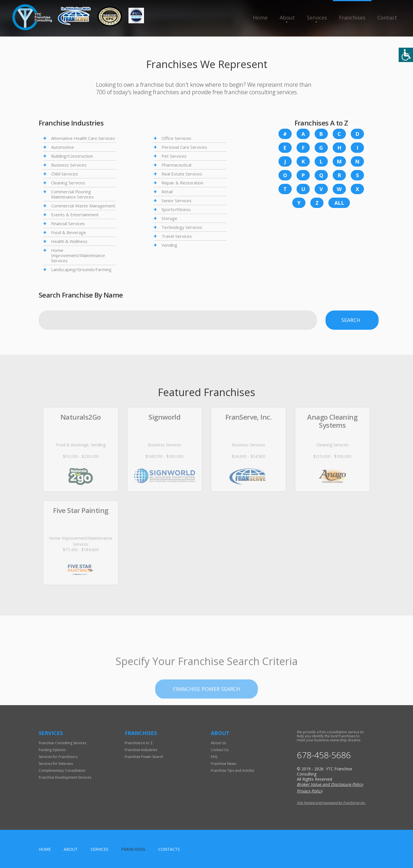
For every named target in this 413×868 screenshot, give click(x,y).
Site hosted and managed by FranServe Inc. (331, 803)
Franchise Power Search (206, 709)
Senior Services (177, 200)
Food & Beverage (69, 232)
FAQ (214, 757)
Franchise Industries (141, 750)
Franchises (352, 18)
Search (351, 320)
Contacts (169, 849)
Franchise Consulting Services (63, 743)
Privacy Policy (310, 791)
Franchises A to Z (139, 743)
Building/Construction (72, 156)
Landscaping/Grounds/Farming (81, 269)
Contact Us (220, 750)
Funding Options (52, 750)
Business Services (69, 165)
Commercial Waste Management (83, 206)
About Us (218, 743)
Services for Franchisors (58, 757)
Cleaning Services (68, 183)
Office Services (176, 138)
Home (260, 18)
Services (317, 18)
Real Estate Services (182, 174)
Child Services (65, 174)
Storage (169, 218)
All (339, 203)
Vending (169, 245)
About (287, 18)
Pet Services (174, 156)
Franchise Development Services (65, 777)
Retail (167, 192)
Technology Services (182, 227)
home (45, 849)
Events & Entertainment (75, 215)
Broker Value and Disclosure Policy (330, 784)
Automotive (63, 147)
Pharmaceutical (176, 165)
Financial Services (68, 223)
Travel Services (177, 236)
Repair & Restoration (182, 183)
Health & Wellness (69, 241)
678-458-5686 (324, 755)
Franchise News (223, 764)
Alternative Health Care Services (83, 138)
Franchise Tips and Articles (232, 770)
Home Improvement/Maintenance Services (78, 255)
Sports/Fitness (176, 209)
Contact (387, 18)
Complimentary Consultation (62, 770)
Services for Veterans (56, 764)
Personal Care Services (184, 147)
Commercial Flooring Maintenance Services (72, 194)
